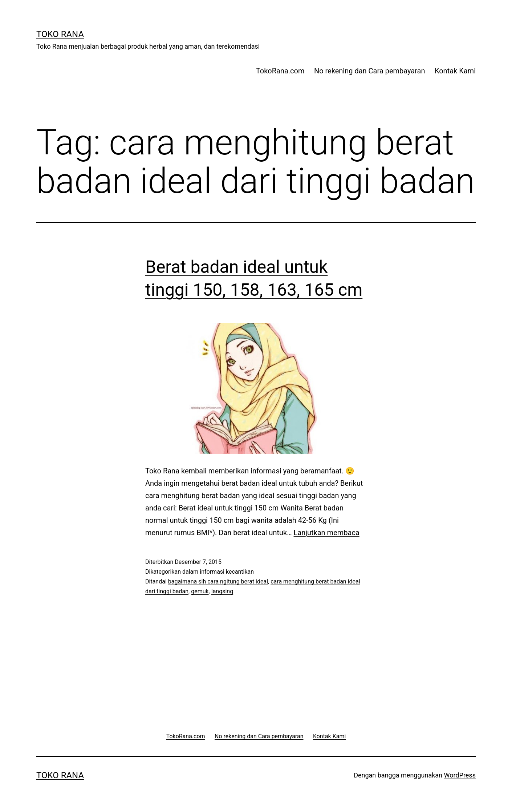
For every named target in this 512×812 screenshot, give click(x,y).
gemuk (200, 591)
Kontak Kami (455, 71)
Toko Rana (60, 34)
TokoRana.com (280, 71)
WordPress (460, 775)
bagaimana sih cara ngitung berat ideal (218, 581)
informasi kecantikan (227, 572)
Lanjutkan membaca (327, 533)
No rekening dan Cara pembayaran (370, 71)
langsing (222, 591)
